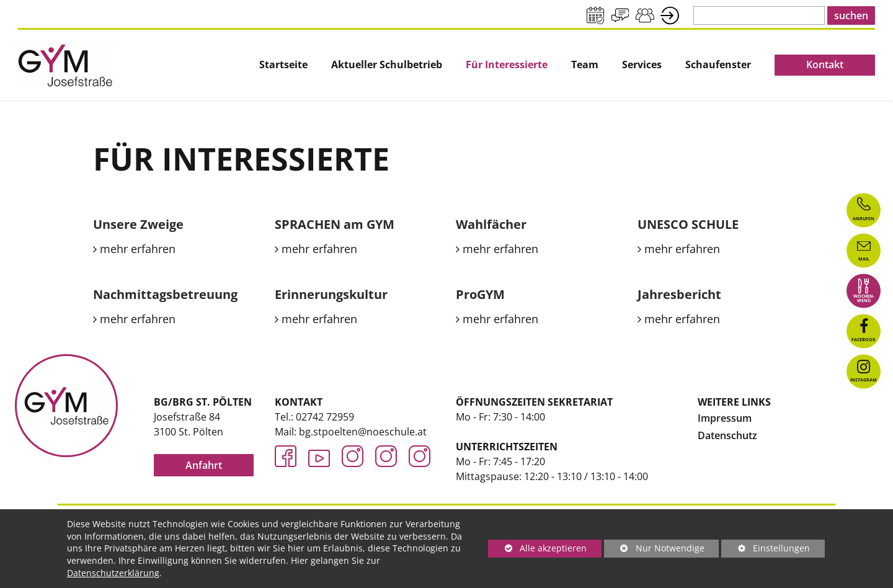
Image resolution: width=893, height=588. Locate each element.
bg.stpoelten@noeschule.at (363, 432)
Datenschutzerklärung (113, 573)
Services (642, 65)
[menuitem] (283, 65)
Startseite (283, 65)
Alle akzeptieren (537, 548)
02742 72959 (325, 417)
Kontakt (825, 65)
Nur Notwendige (654, 550)
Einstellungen (766, 550)
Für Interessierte (507, 65)
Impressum (725, 418)
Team (585, 65)
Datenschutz (727, 435)
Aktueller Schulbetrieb (387, 65)
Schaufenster (718, 65)
